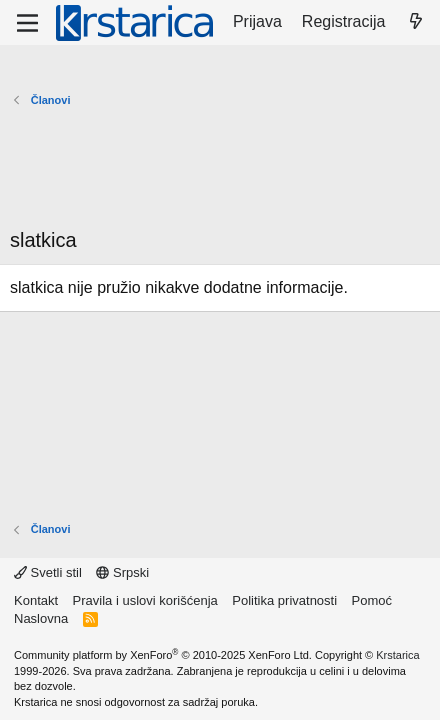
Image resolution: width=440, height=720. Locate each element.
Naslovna (41, 618)
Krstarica (397, 655)
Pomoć (372, 600)
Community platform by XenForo (163, 655)
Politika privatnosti (284, 600)
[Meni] (27, 23)
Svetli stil (48, 572)
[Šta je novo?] (415, 22)
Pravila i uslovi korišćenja (145, 600)
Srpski (122, 572)
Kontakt (36, 600)
